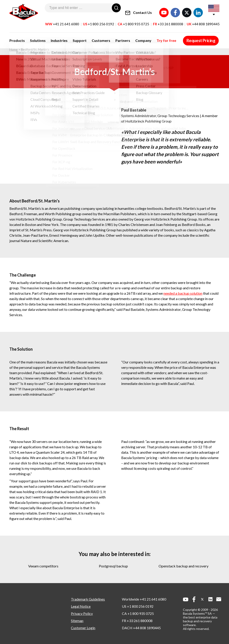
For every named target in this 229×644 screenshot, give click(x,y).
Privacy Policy (82, 613)
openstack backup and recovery (183, 566)
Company (128, 36)
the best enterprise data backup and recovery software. (200, 621)
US (99, 20)
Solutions (35, 36)
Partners (110, 36)
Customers (91, 36)
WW (62, 20)
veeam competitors (43, 566)
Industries (54, 36)
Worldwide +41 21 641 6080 (144, 599)
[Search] (116, 8)
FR (168, 20)
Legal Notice (81, 606)
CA (133, 20)
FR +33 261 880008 (137, 621)
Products (17, 36)
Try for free (148, 36)
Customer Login (83, 628)
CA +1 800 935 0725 (138, 613)
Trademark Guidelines (88, 599)
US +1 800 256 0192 (138, 606)
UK (203, 20)
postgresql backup (113, 566)
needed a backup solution (183, 293)
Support (72, 36)
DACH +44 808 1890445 (141, 628)
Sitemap (77, 621)
